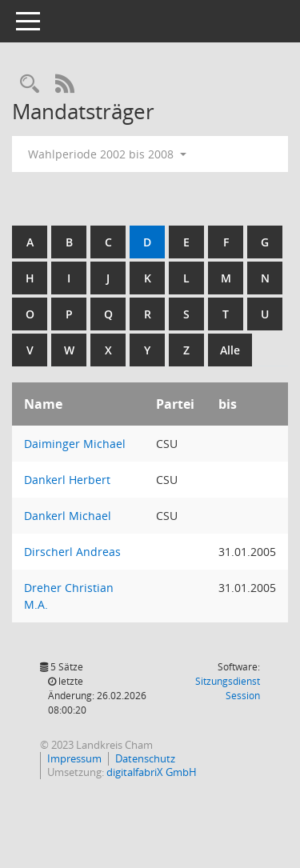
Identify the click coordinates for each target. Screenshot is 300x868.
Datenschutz (145, 758)
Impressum (74, 758)
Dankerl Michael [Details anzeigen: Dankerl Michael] (68, 516)
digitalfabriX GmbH (152, 772)
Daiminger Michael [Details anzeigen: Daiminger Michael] (75, 444)
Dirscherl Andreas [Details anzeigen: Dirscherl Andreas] (72, 552)
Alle (230, 350)
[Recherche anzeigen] (30, 84)
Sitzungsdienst (228, 688)
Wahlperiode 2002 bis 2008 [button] (107, 154)
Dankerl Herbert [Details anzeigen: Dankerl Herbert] (67, 480)
